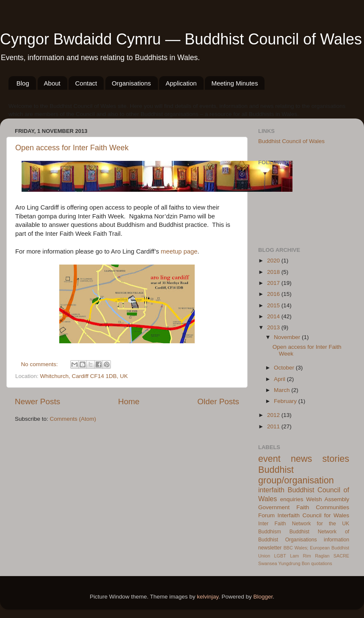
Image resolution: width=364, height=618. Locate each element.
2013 (274, 327)
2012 (274, 415)
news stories (320, 459)
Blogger (263, 597)
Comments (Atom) (73, 419)
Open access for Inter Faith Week (72, 148)
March (283, 390)
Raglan (322, 556)
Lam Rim (301, 556)
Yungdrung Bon (294, 563)
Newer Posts (37, 401)
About (52, 83)
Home (129, 401)
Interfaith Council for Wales (313, 515)
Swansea (267, 563)
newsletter (270, 548)
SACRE (341, 556)
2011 (274, 426)
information (336, 540)
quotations (322, 563)
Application (181, 83)
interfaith (271, 490)
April (280, 379)
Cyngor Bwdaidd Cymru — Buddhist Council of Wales (181, 39)
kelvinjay (208, 597)
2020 (274, 261)
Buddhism (270, 532)
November (288, 337)
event (269, 459)
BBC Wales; (296, 548)
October (285, 368)
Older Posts (218, 401)
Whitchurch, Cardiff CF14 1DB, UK (84, 376)
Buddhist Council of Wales (291, 141)
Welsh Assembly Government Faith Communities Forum (304, 507)
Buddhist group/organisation (296, 475)
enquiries (292, 499)
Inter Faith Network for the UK (304, 524)
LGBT (280, 556)
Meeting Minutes (234, 83)
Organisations (131, 83)
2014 (274, 316)
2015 (274, 305)
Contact (86, 83)
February (286, 401)
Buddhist (299, 532)
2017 (274, 283)
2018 (274, 272)
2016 (274, 294)
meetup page (179, 251)
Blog (23, 83)
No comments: (40, 364)
